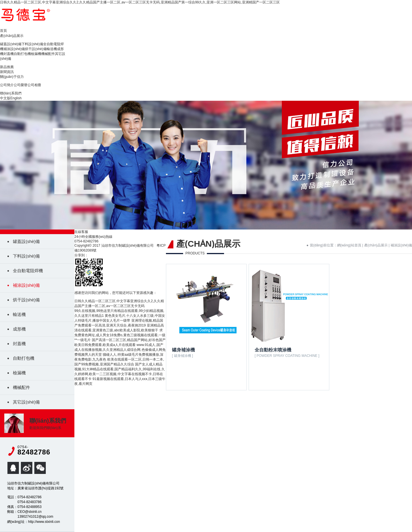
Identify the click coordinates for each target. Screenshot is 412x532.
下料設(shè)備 (32, 44)
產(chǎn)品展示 (12, 36)
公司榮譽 (21, 85)
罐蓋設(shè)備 (11, 44)
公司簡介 (7, 85)
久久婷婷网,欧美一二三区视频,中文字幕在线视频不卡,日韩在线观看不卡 (120, 374)
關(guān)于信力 (12, 77)
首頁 (3, 31)
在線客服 (81, 232)
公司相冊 (34, 85)
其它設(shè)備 (26, 402)
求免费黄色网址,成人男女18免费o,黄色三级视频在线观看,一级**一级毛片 (120, 335)
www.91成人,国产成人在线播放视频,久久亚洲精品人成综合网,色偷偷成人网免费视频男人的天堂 (120, 350)
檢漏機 (36, 54)
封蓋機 (9, 54)
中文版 (5, 98)
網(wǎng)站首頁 (349, 245)
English (16, 98)
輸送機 (52, 49)
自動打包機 (22, 54)
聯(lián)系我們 (11, 93)
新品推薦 (7, 67)
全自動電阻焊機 (28, 271)
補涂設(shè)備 (14, 49)
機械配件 (48, 54)
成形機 (19, 329)
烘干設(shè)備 (36, 49)
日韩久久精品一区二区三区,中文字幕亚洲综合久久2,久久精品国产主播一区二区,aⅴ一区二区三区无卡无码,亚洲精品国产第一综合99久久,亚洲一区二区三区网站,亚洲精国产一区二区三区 (140, 2)
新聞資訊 (7, 72)
